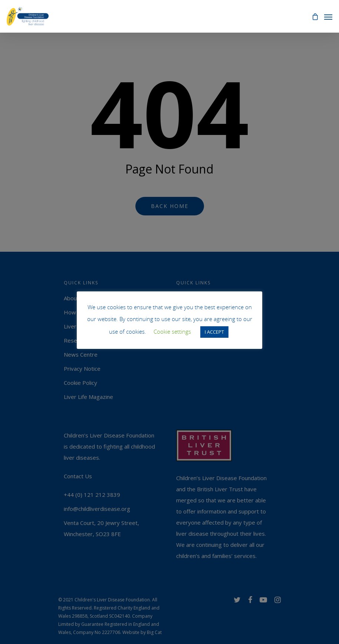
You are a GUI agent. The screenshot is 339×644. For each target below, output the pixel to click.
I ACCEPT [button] (214, 332)
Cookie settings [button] (172, 331)
